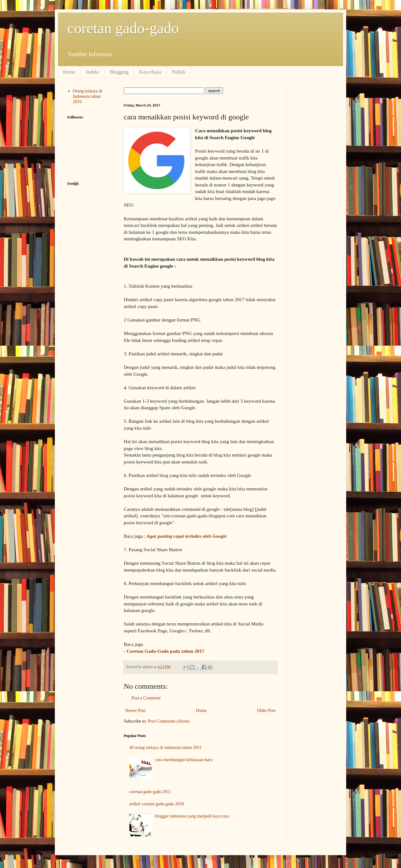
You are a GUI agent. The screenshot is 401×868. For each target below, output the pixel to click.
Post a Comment (146, 698)
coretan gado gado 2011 (150, 792)
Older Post (267, 711)
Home (69, 72)
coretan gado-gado (123, 28)
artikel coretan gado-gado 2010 (157, 804)
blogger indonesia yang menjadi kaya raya (192, 816)
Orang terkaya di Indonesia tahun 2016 (88, 96)
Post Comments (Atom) (169, 721)
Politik (179, 72)
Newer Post (135, 711)
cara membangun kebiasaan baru (184, 760)
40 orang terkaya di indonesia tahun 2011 (166, 748)
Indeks (93, 72)
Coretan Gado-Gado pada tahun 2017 (165, 651)
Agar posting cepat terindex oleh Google (187, 536)
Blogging (119, 72)
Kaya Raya (150, 72)
